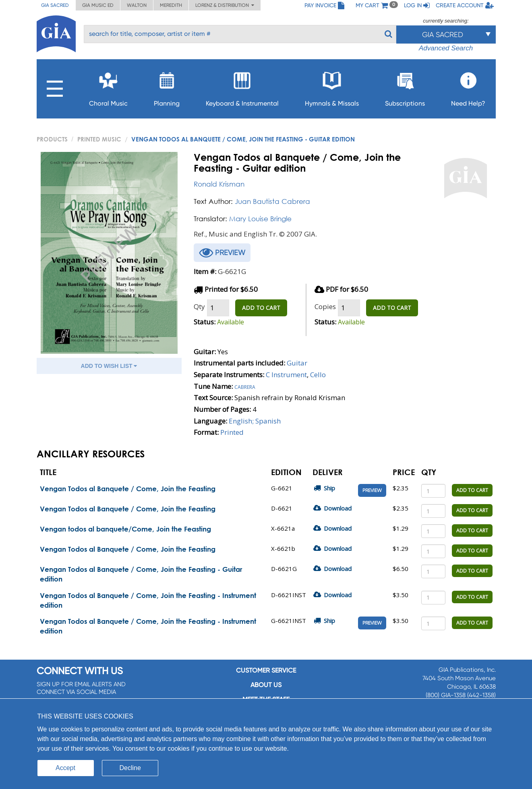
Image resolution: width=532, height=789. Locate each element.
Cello (318, 375)
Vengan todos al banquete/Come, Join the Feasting (125, 529)
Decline (130, 768)
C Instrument (286, 375)
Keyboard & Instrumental (242, 87)
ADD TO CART (261, 308)
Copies (325, 306)
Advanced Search (446, 48)
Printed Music (99, 139)
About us (266, 685)
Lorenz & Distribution (225, 5)
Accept (65, 768)
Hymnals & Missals (332, 87)
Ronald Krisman (219, 184)
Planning (167, 87)
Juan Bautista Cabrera (272, 201)
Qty (199, 306)
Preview (372, 490)
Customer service (266, 670)
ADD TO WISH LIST (109, 366)
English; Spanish (255, 421)
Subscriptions (405, 87)
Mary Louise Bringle (260, 219)
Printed (232, 432)
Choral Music (108, 87)
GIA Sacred (55, 5)
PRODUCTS (52, 139)
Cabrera (245, 386)
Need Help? (468, 87)
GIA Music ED (98, 5)
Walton (137, 5)
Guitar (297, 363)
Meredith (171, 5)
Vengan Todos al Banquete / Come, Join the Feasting (128, 489)
